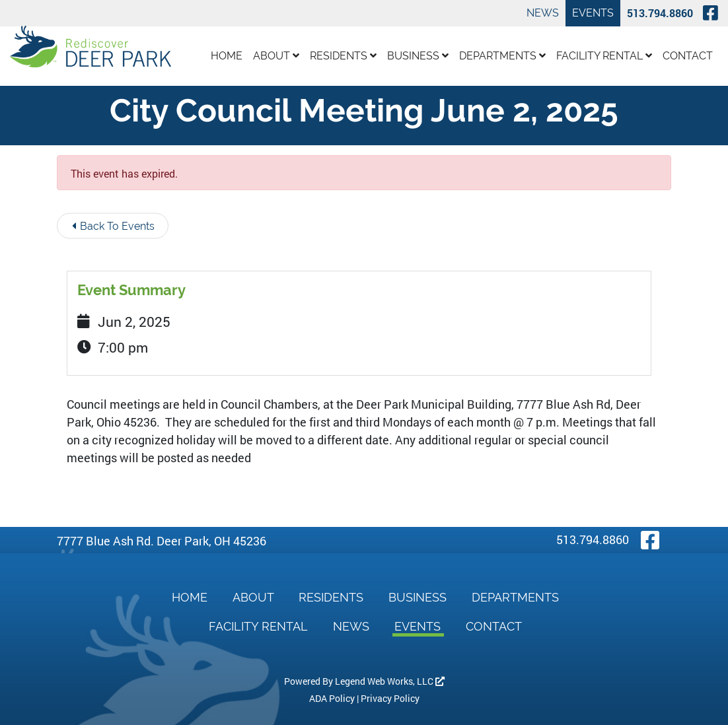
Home (227, 56)
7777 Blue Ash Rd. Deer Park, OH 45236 (162, 541)
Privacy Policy (390, 698)
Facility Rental (604, 56)
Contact (688, 56)
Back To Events (113, 226)
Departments (502, 56)
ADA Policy (332, 698)
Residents (343, 56)
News (543, 13)
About (276, 56)
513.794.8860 (660, 13)
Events (593, 13)
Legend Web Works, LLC (390, 681)
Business (418, 56)
